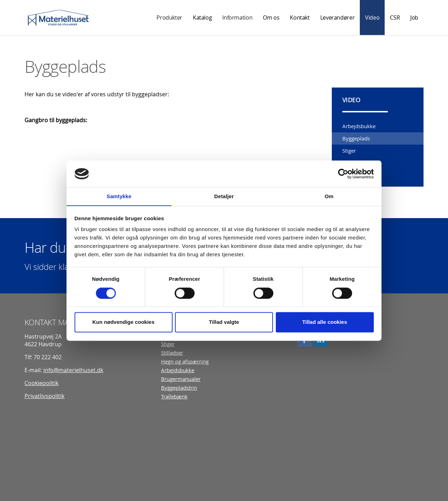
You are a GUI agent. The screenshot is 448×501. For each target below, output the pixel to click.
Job (414, 18)
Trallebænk (174, 396)
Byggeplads (356, 138)
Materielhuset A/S (58, 18)
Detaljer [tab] (224, 196)
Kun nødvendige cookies (124, 322)
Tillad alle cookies (324, 322)
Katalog (202, 18)
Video (372, 18)
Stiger (349, 151)
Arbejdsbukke (359, 126)
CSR (395, 18)
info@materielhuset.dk (73, 370)
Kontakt (300, 18)
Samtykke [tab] (119, 196)
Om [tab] (329, 196)
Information (237, 18)
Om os (271, 18)
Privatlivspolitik (44, 396)
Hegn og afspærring (185, 361)
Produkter (169, 18)
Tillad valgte (224, 322)
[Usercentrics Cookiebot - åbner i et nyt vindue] (343, 174)
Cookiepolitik (41, 383)
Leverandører (338, 18)
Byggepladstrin (179, 387)
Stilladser (172, 352)
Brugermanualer (181, 379)
